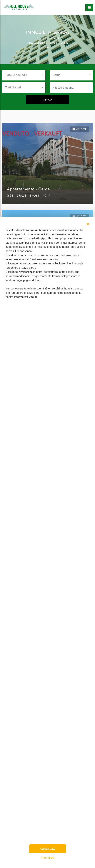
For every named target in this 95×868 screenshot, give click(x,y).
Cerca (48, 100)
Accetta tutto (47, 849)
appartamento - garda (28, 189)
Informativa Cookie (26, 297)
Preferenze (47, 858)
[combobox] (24, 75)
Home (40, 38)
